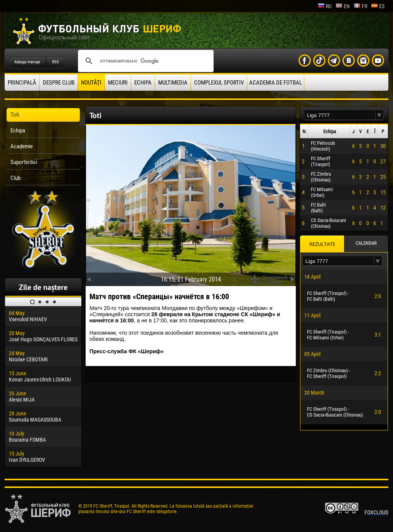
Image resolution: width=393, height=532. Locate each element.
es (378, 6)
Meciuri (118, 83)
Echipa (143, 83)
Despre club (59, 83)
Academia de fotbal (276, 83)
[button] (380, 115)
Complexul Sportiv (219, 83)
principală (22, 83)
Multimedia (173, 83)
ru (325, 6)
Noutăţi (91, 83)
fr (360, 6)
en (343, 6)
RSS (56, 62)
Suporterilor (24, 162)
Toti (15, 115)
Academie (22, 146)
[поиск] (145, 61)
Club (15, 178)
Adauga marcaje (27, 62)
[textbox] (340, 115)
